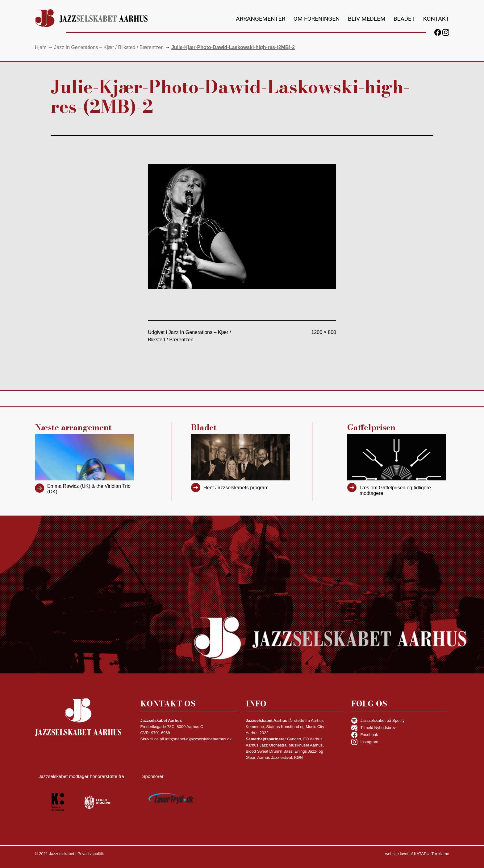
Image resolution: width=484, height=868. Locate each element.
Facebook (365, 735)
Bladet (404, 19)
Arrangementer (261, 19)
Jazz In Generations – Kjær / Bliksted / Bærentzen (109, 47)
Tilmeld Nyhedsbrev (373, 728)
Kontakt (436, 19)
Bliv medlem (367, 19)
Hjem (41, 47)
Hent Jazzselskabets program (236, 488)
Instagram (365, 742)
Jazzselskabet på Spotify (378, 721)
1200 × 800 (324, 332)
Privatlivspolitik (91, 854)
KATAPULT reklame (432, 854)
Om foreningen (317, 19)
